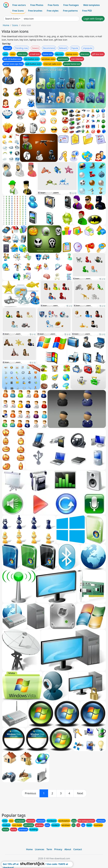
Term (49, 849)
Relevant (63, 48)
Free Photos (37, 5)
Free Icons (18, 11)
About (68, 849)
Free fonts (53, 5)
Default (7, 48)
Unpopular (88, 48)
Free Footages (71, 5)
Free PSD (87, 11)
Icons (15, 25)
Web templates (91, 5)
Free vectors (19, 5)
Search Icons (12, 19)
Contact (78, 849)
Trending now (21, 48)
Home (6, 25)
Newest (36, 48)
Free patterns (70, 11)
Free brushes (35, 11)
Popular (75, 48)
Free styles (53, 11)
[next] (80, 793)
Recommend (49, 48)
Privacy (58, 849)
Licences (40, 849)
